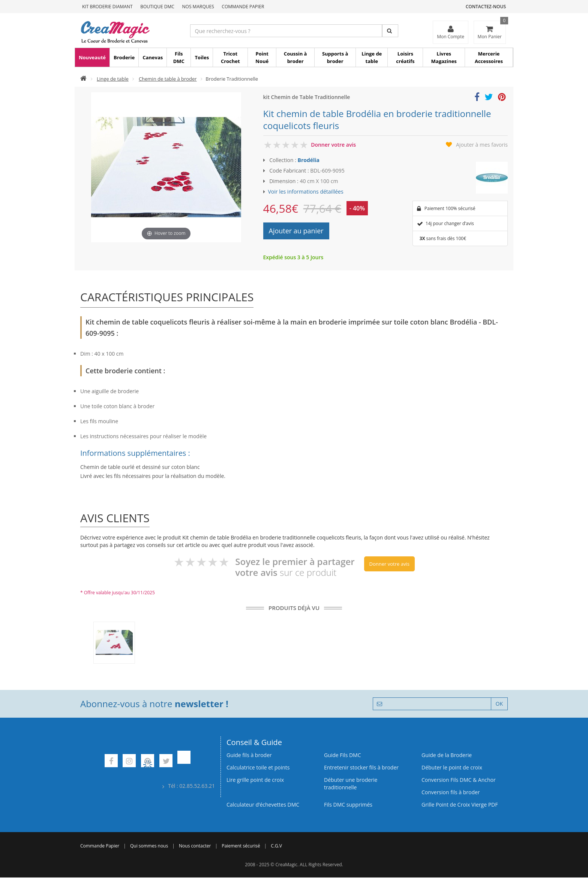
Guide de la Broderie (447, 755)
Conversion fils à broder (451, 792)
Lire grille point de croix (255, 780)
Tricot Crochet (230, 57)
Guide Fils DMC (343, 755)
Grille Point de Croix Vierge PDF (460, 805)
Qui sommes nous (149, 846)
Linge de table (372, 57)
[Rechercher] (390, 31)
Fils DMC (179, 57)
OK (499, 704)
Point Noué (262, 57)
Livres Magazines (444, 57)
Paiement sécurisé (241, 846)
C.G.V (276, 846)
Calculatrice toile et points (258, 767)
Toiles (202, 57)
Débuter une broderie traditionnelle (351, 784)
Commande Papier (243, 7)
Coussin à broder (295, 57)
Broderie (124, 57)
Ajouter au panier (296, 231)
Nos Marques (198, 7)
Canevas (153, 57)
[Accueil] (83, 79)
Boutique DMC (157, 7)
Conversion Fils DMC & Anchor (459, 780)
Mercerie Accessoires (489, 57)
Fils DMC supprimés (348, 805)
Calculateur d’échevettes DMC (263, 805)
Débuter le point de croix (452, 767)
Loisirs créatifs (405, 57)
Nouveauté (92, 57)
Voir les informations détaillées (306, 192)
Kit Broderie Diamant (107, 7)
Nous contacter (195, 846)
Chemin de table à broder (168, 79)
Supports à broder (335, 57)
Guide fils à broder (249, 755)
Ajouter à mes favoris (482, 145)
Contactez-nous (486, 7)
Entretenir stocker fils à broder (361, 767)
